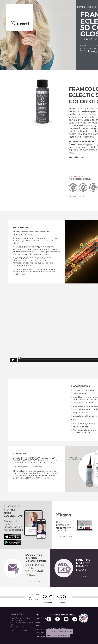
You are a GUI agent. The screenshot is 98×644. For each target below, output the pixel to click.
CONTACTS (40, 636)
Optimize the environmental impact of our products (60, 633)
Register (64, 536)
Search (83, 577)
